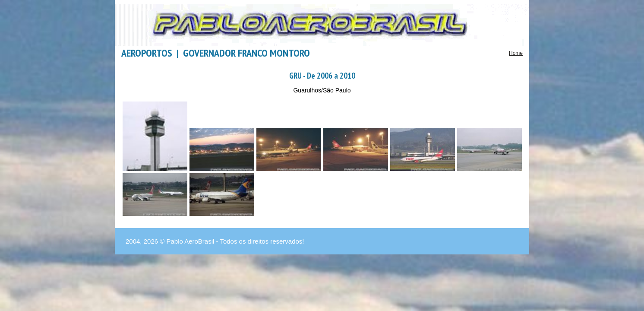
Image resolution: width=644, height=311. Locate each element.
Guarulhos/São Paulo (322, 90)
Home (516, 53)
